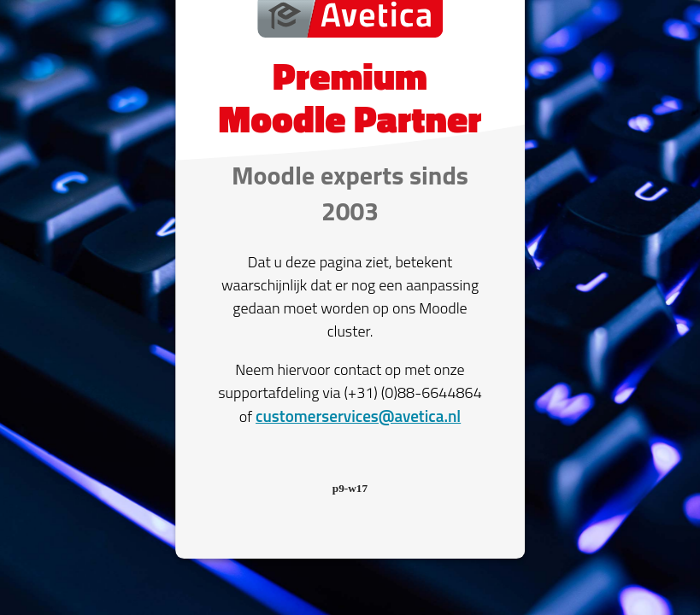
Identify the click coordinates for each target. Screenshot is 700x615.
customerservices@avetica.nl (358, 416)
